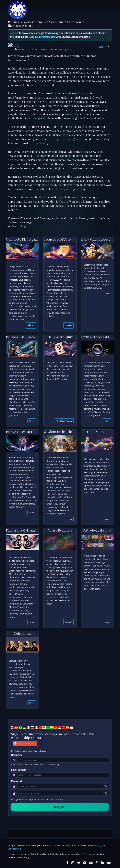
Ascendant (53, 49)
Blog (19, 849)
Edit (101, 47)
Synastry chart (24, 49)
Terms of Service (78, 845)
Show (31, 325)
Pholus (35, 49)
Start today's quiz (64, 421)
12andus (18, 44)
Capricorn (43, 49)
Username (17, 755)
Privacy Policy (56, 800)
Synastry (62, 49)
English (70, 49)
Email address (19, 770)
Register (14, 33)
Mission (65, 845)
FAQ (104, 845)
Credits (11, 849)
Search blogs (17, 226)
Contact (56, 845)
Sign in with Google (24, 744)
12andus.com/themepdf (42, 37)
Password (16, 781)
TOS (43, 800)
